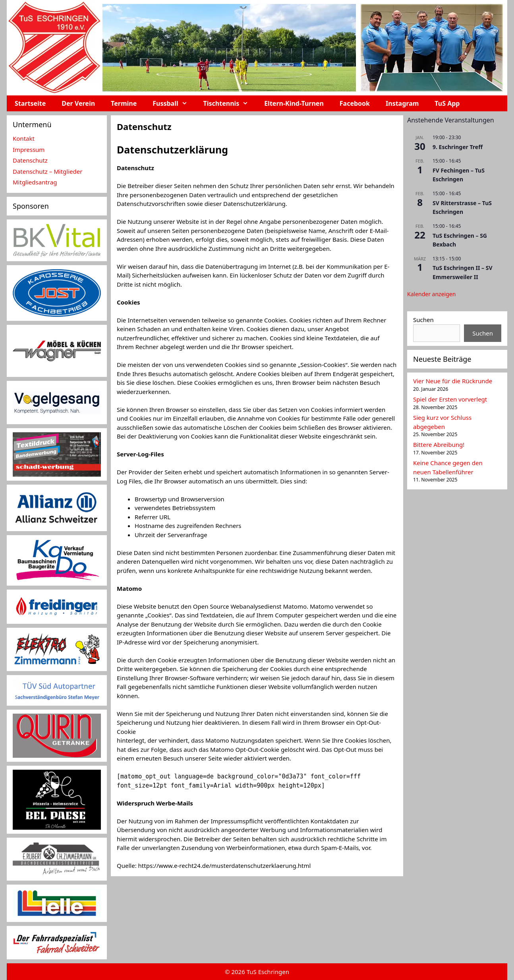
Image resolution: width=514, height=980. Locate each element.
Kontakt (24, 138)
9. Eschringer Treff (458, 147)
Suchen (423, 320)
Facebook (355, 103)
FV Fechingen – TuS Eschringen (459, 175)
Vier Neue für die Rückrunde (453, 381)
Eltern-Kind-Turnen (294, 103)
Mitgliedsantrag (35, 182)
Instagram (402, 103)
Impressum (29, 149)
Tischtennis (230, 103)
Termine (124, 103)
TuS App (447, 103)
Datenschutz (30, 160)
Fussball (174, 103)
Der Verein (78, 103)
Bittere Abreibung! (439, 444)
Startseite (30, 103)
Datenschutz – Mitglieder (47, 171)
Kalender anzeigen (431, 294)
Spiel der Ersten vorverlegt (450, 399)
